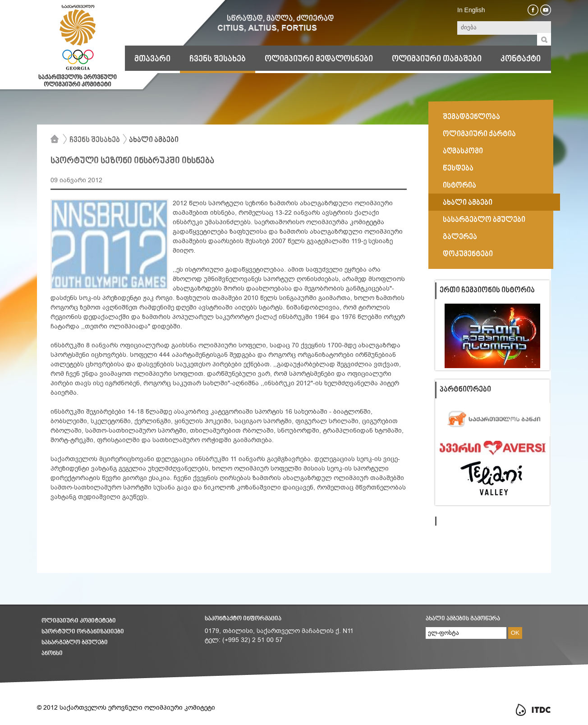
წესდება (458, 169)
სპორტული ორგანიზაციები (83, 632)
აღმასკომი (463, 152)
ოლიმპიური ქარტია (479, 134)
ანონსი (52, 653)
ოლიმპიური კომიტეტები (79, 621)
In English (471, 10)
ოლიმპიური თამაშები (437, 59)
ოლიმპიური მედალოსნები (319, 59)
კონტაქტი (521, 59)
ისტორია (459, 186)
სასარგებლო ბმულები (484, 220)
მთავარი (152, 59)
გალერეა (460, 237)
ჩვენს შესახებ (218, 59)
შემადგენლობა (471, 117)
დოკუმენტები (468, 254)
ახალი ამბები (154, 140)
